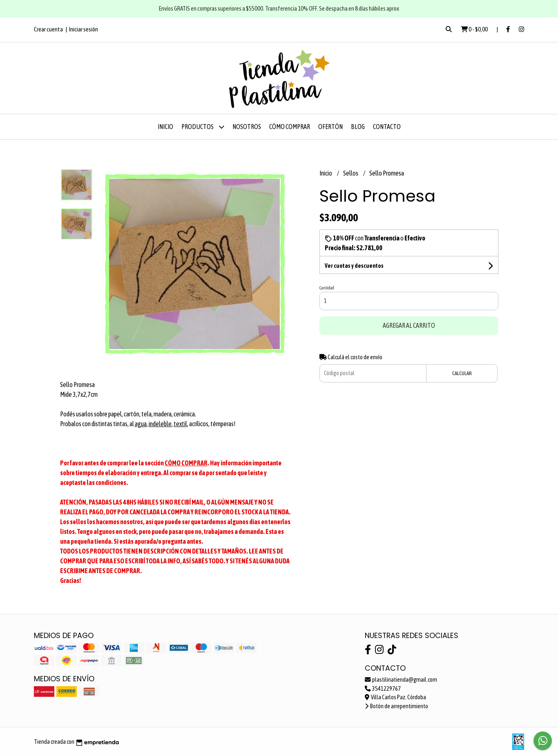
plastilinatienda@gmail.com (401, 680)
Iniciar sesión (84, 29)
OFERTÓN (330, 127)
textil (180, 424)
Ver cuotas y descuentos (354, 266)
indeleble (160, 424)
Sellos (351, 173)
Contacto (387, 127)
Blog (358, 127)
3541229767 (383, 689)
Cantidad (327, 288)
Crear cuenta (48, 29)
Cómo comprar (290, 127)
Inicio (165, 127)
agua (141, 424)
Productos (203, 127)
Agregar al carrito (409, 325)
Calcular (462, 373)
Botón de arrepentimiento (396, 706)
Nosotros (247, 127)
